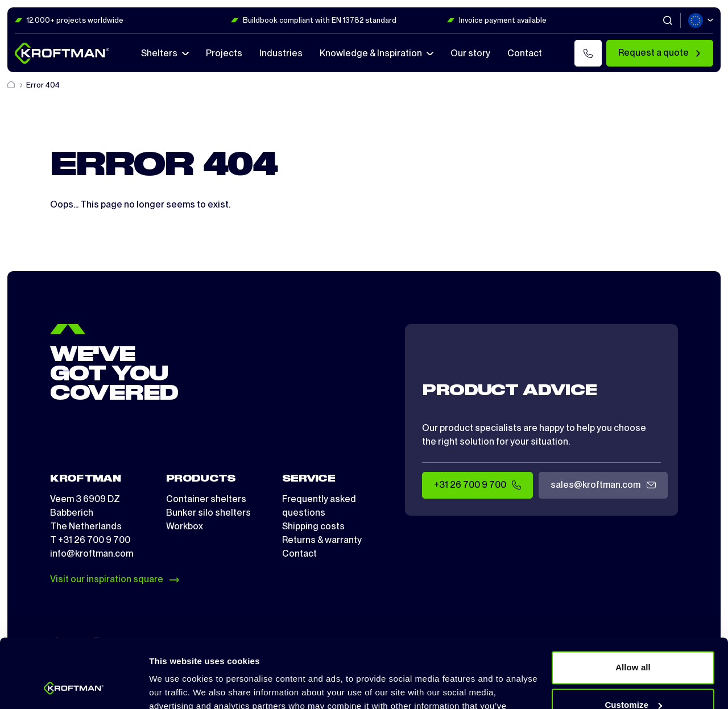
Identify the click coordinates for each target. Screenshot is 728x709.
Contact (299, 553)
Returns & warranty (322, 540)
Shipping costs (313, 526)
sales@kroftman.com (603, 485)
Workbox (185, 526)
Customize (633, 640)
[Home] (12, 85)
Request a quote (660, 53)
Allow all (633, 603)
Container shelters (206, 499)
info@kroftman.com (92, 553)
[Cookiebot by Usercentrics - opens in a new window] (74, 687)
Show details (175, 687)
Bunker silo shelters (208, 513)
